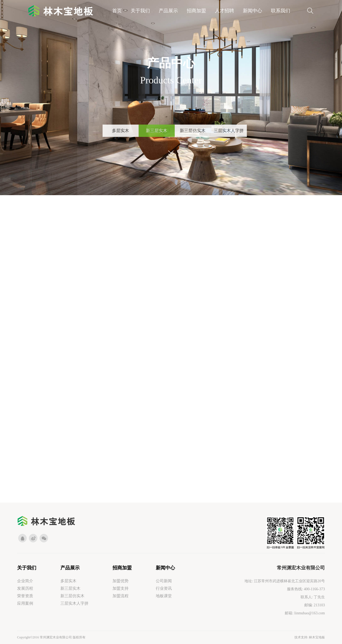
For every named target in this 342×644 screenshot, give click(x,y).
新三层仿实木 (72, 596)
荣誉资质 (25, 596)
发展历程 (25, 588)
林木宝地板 (317, 637)
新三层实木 (70, 588)
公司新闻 (164, 581)
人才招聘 (224, 11)
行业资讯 (164, 588)
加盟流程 (121, 596)
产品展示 (168, 11)
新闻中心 (252, 11)
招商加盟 (196, 11)
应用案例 (25, 603)
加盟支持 (121, 588)
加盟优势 (121, 581)
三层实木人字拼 (74, 603)
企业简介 (25, 581)
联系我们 (281, 11)
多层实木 (68, 581)
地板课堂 (164, 596)
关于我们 (140, 11)
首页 (117, 11)
